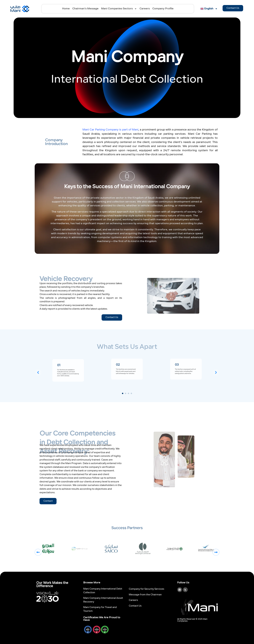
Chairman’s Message (85, 9)
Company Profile (163, 9)
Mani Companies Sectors (119, 9)
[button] (38, 372)
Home (66, 9)
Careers (145, 9)
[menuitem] (208, 9)
